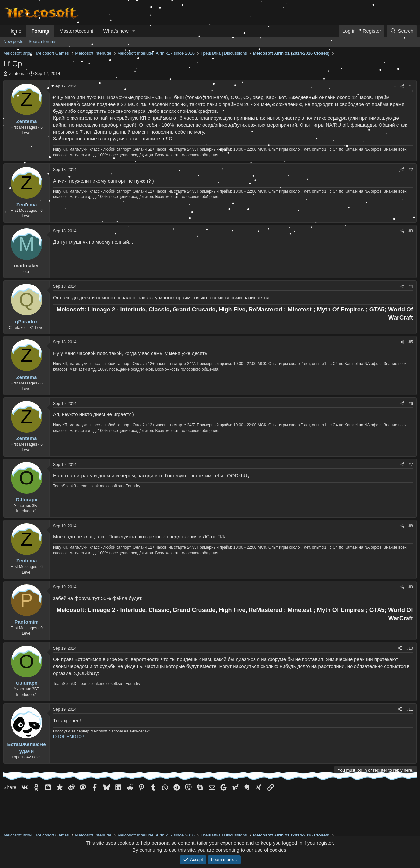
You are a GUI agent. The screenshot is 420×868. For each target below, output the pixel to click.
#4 (411, 286)
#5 (411, 342)
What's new (116, 31)
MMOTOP (75, 737)
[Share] (402, 86)
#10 (410, 648)
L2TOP (59, 737)
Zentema (17, 74)
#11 (410, 709)
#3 (411, 231)
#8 (411, 526)
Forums (40, 31)
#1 (411, 86)
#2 (411, 170)
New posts (13, 42)
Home (15, 31)
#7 (411, 465)
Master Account (76, 31)
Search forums (43, 42)
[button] (134, 31)
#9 (411, 587)
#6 (411, 404)
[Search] (402, 31)
